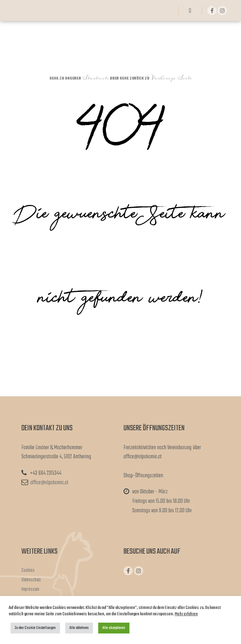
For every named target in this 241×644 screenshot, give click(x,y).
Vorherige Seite (171, 78)
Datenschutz (31, 580)
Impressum (30, 590)
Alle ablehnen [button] (79, 628)
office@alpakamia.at (45, 483)
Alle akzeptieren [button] (114, 628)
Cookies (28, 571)
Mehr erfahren (186, 614)
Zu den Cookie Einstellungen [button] (35, 628)
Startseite (95, 78)
